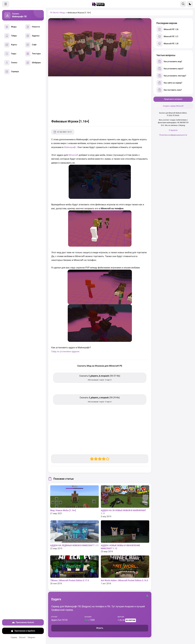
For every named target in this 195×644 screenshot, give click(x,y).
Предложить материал (173, 99)
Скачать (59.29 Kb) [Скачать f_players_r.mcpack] (100, 399)
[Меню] (6, 4)
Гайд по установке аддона (65, 351)
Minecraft (74, 155)
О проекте (173, 130)
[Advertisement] (100, 97)
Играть (100, 628)
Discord (22, 637)
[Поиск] (183, 4)
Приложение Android (23, 622)
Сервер (14, 637)
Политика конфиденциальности (173, 135)
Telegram (31, 637)
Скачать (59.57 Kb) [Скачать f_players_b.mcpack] (100, 378)
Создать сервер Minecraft (173, 106)
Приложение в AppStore (23, 631)
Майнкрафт (70, 147)
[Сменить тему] (190, 4)
